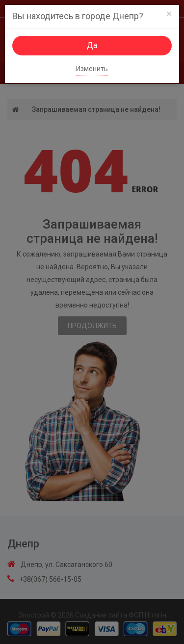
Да (92, 45)
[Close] (169, 14)
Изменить (92, 69)
